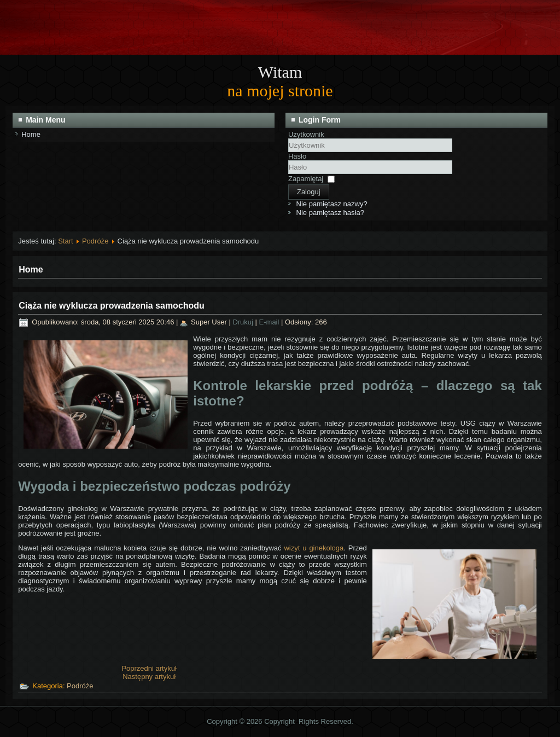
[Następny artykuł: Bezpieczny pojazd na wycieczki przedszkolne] (149, 677)
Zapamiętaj (306, 179)
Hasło (297, 156)
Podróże (95, 241)
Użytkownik (306, 134)
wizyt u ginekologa (314, 548)
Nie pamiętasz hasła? (330, 213)
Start (65, 241)
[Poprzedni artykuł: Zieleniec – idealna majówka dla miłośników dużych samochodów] (149, 668)
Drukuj (244, 322)
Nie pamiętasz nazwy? (332, 204)
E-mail (270, 322)
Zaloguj (309, 192)
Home (31, 134)
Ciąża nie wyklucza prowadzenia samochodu (112, 306)
